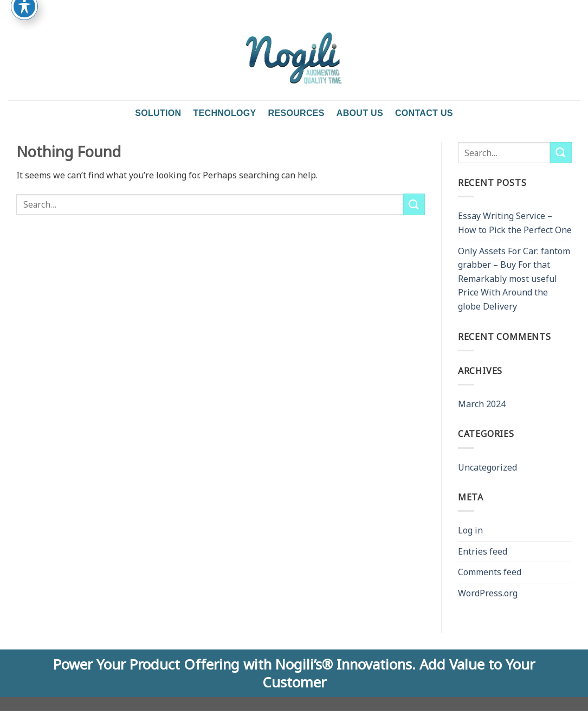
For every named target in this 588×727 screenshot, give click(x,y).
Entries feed (483, 551)
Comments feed (490, 572)
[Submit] (414, 204)
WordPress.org (488, 593)
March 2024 (482, 404)
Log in (470, 530)
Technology (224, 113)
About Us (360, 113)
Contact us (424, 113)
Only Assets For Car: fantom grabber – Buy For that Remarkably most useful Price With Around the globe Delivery (514, 279)
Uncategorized (487, 467)
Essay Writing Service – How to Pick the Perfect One (515, 223)
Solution (158, 113)
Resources (296, 113)
